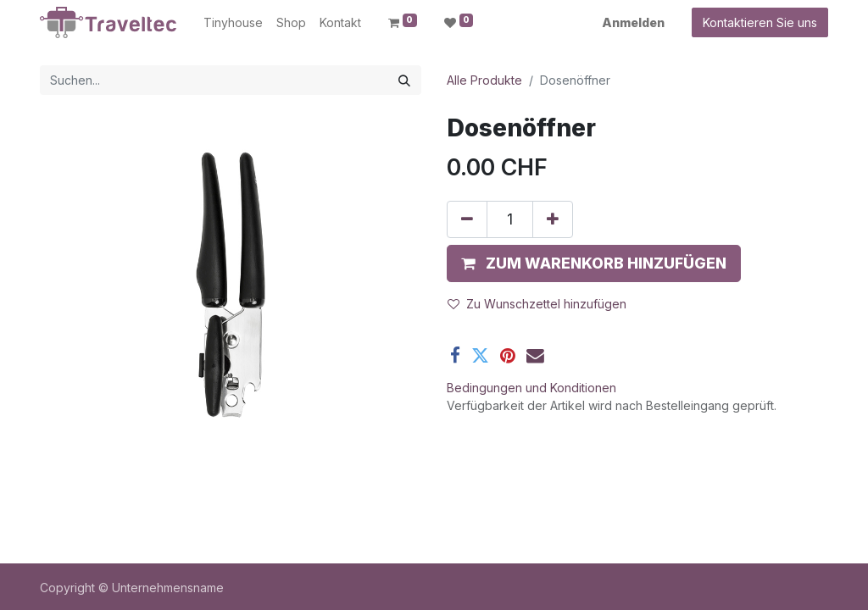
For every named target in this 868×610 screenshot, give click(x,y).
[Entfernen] (467, 219)
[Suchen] (404, 80)
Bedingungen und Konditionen (531, 388)
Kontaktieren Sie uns (760, 22)
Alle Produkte (484, 80)
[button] (594, 263)
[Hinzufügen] (553, 219)
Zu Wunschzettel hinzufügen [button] (537, 304)
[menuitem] (233, 22)
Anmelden (633, 22)
